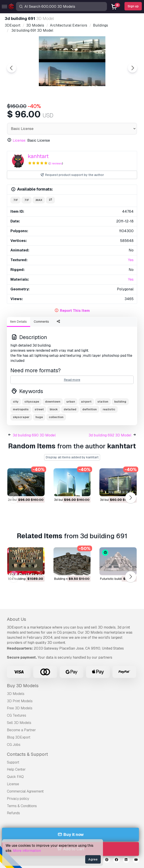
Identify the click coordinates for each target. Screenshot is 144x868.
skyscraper (21, 417)
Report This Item (75, 311)
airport (86, 402)
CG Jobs (14, 745)
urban (71, 402)
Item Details (19, 322)
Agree (93, 859)
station (103, 402)
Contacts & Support (27, 754)
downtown (53, 402)
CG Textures (17, 715)
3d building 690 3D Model (34, 435)
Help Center (16, 769)
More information (27, 851)
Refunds (13, 813)
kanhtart (38, 156)
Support (13, 762)
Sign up (133, 6)
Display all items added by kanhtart (72, 457)
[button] (131, 498)
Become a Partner (21, 730)
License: (20, 140)
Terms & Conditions (22, 806)
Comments (41, 322)
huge (39, 417)
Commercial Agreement (25, 791)
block (54, 409)
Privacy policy (18, 799)
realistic (109, 409)
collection (56, 417)
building (120, 402)
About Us (17, 619)
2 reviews (56, 163)
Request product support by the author (72, 175)
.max (39, 200)
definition (90, 409)
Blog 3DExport (19, 737)
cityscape (32, 402)
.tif (15, 200)
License (13, 784)
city (16, 402)
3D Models (16, 694)
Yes (131, 260)
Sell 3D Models (19, 723)
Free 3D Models (20, 708)
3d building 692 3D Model (110, 435)
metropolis (21, 409)
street (39, 409)
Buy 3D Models (23, 686)
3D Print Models (20, 701)
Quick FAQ (15, 777)
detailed (70, 409)
